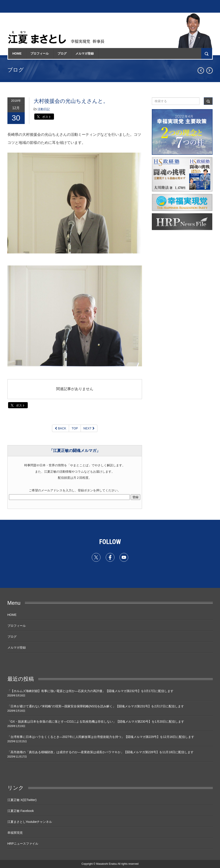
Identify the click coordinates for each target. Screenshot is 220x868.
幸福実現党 (15, 833)
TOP (75, 428)
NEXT (89, 428)
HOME (17, 53)
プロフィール (40, 53)
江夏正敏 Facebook (21, 811)
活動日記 (44, 109)
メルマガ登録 (85, 53)
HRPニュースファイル (23, 844)
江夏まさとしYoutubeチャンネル (30, 822)
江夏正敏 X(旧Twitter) (22, 800)
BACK (61, 428)
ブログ (62, 53)
